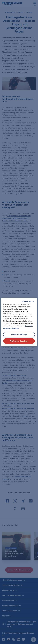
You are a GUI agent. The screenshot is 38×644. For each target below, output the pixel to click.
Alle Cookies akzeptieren (19, 341)
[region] (19, 322)
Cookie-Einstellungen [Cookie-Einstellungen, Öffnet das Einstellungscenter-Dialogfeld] (19, 335)
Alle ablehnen (27, 301)
